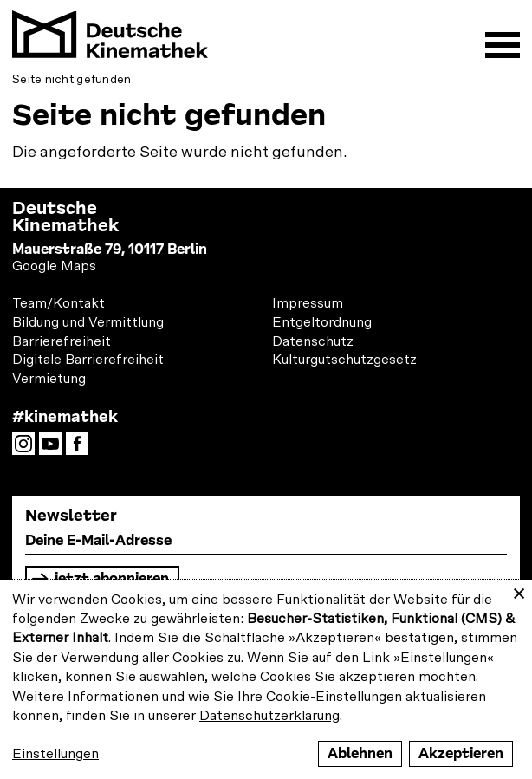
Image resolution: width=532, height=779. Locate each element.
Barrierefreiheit (62, 341)
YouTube (55, 449)
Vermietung (49, 379)
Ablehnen (360, 753)
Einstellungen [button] (55, 754)
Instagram (28, 449)
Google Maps (54, 266)
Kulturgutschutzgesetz (344, 360)
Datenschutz (313, 341)
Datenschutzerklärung (269, 716)
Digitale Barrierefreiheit (88, 360)
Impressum (308, 303)
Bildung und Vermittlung (88, 322)
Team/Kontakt (58, 303)
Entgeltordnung (322, 322)
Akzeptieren (461, 753)
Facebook (81, 449)
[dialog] (266, 679)
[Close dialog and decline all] (519, 591)
